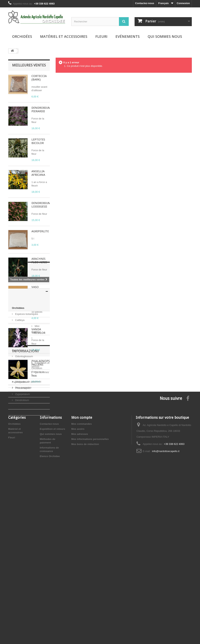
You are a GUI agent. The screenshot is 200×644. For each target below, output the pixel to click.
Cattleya (19, 433)
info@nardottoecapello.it (166, 614)
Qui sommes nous (165, 36)
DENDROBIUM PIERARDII (41, 110)
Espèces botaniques (26, 427)
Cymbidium (21, 445)
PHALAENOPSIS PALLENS (42, 363)
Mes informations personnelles (90, 602)
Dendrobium (22, 481)
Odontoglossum (24, 451)
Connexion (183, 3)
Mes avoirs (78, 592)
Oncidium (20, 457)
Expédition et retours (27, 519)
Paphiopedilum (23, 463)
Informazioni (25, 508)
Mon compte (82, 581)
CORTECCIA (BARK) (39, 78)
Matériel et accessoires (64, 36)
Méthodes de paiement (28, 530)
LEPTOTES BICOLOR (38, 141)
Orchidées (22, 36)
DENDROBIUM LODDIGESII (41, 205)
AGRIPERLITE (40, 231)
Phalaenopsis (22, 469)
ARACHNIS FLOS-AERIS (39, 261)
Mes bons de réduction (85, 607)
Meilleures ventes (29, 65)
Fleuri (101, 36)
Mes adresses (80, 597)
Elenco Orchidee (50, 619)
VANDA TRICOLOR (38, 331)
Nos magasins (23, 536)
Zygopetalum (22, 475)
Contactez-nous (145, 3)
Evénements (128, 36)
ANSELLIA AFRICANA (38, 173)
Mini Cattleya (22, 439)
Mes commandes (82, 587)
